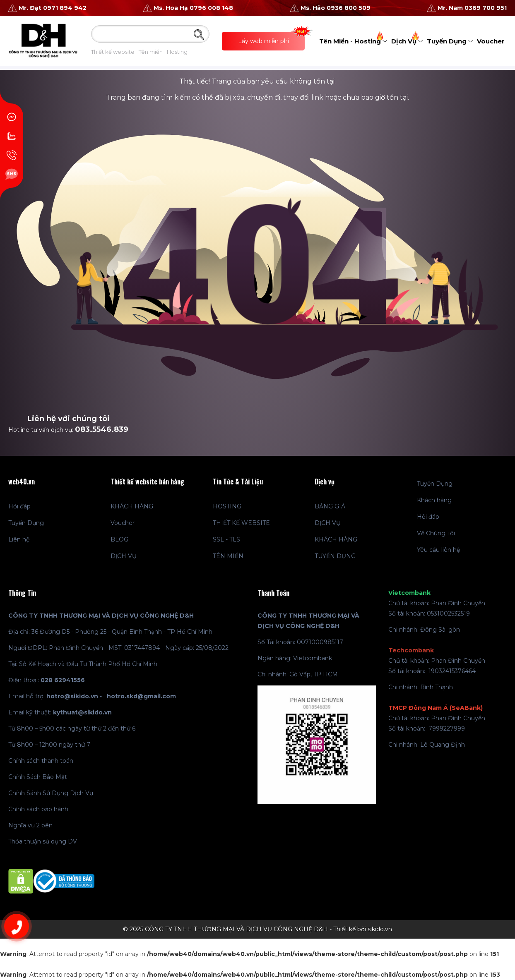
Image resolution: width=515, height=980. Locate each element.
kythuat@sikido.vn (82, 712)
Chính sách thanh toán (41, 761)
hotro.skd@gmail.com (141, 696)
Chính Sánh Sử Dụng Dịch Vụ (51, 793)
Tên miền (151, 52)
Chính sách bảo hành (38, 809)
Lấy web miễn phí (272, 38)
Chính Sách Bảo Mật (38, 777)
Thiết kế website (113, 52)
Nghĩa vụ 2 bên (30, 825)
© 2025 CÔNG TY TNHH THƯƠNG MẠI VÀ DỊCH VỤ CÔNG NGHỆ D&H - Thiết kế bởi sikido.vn (257, 929)
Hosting (177, 52)
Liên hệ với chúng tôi (69, 419)
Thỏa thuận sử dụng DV (43, 841)
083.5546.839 (102, 429)
